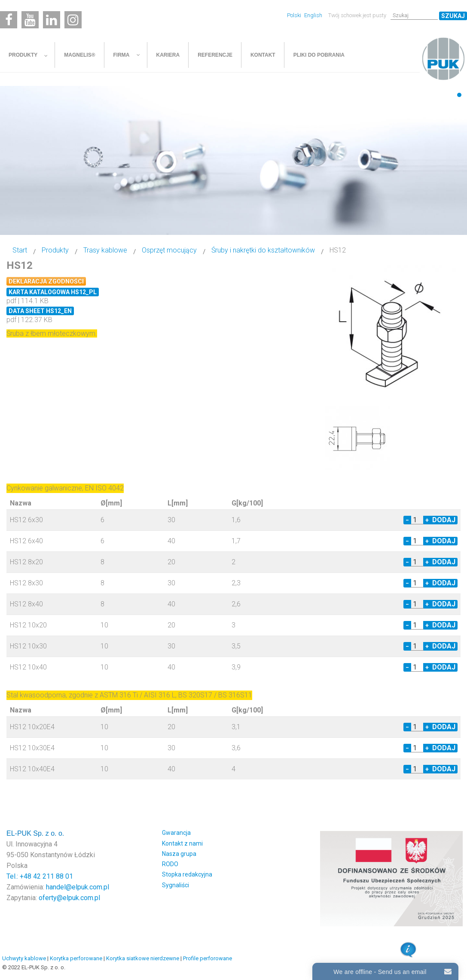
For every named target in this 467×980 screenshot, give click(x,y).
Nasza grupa (179, 854)
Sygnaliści (176, 885)
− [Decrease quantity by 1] (407, 520)
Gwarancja (176, 833)
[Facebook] (9, 20)
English (313, 15)
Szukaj (453, 16)
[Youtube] (30, 20)
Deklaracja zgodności (46, 281)
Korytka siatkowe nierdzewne (143, 958)
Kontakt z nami (182, 843)
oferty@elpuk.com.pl (69, 898)
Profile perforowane (208, 958)
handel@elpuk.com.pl (78, 887)
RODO (170, 864)
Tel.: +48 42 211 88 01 (40, 876)
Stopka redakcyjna (187, 874)
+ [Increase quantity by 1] (427, 520)
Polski (295, 15)
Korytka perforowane (76, 958)
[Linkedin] (52, 20)
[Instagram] (73, 20)
